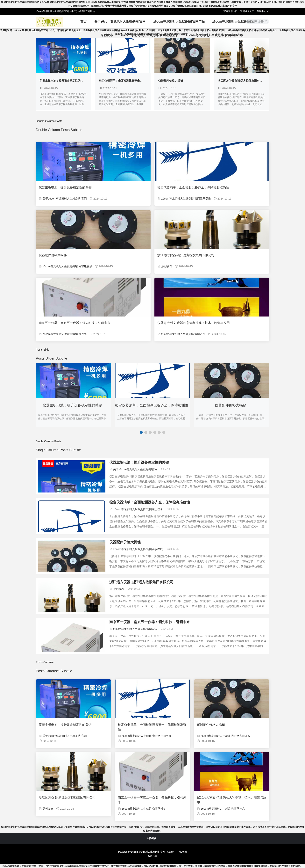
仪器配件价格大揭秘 (171, 81)
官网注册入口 (231, 11)
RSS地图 (170, 852)
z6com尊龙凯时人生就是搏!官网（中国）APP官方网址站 (32, 866)
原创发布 (107, 35)
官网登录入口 (247, 11)
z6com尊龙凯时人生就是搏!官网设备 (238, 22)
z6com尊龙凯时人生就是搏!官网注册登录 (149, 35)
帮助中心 (263, 11)
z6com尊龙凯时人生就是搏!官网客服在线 (215, 35)
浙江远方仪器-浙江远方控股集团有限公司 (243, 81)
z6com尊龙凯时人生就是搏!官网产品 (179, 22)
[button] (141, 432)
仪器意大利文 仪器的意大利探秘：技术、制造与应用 (194, 323)
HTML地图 (181, 852)
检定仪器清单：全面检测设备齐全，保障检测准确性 (130, 81)
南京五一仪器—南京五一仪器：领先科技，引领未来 (74, 323)
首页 (83, 22)
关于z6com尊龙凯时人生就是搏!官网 (120, 22)
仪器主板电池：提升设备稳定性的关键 (63, 81)
